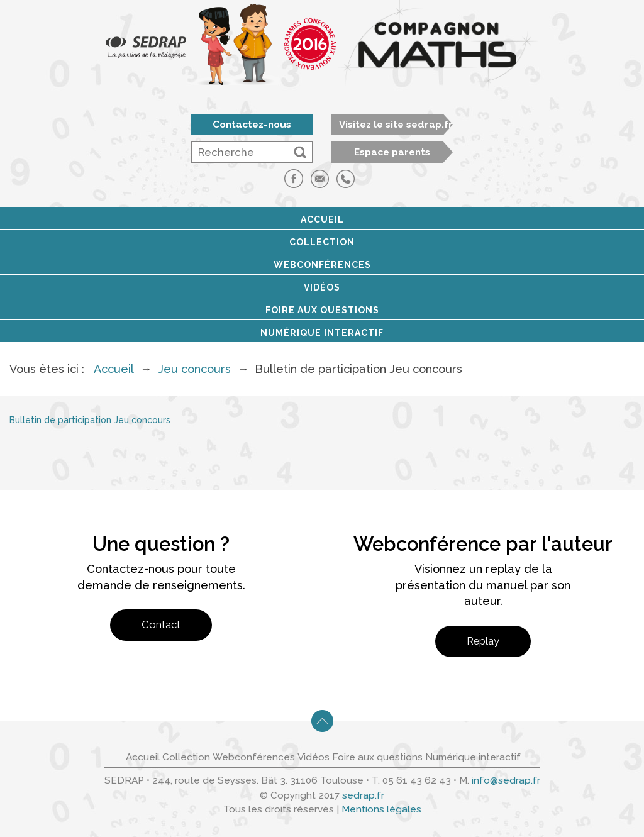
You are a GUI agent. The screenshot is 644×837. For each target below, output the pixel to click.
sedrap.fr (363, 795)
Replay (483, 641)
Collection (322, 242)
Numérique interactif (322, 333)
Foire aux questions (322, 310)
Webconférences (322, 265)
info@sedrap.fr (506, 780)
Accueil (322, 219)
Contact (161, 624)
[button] (300, 152)
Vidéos (322, 287)
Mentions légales (381, 809)
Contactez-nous (252, 125)
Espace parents (392, 152)
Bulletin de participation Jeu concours (90, 420)
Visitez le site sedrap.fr (396, 125)
